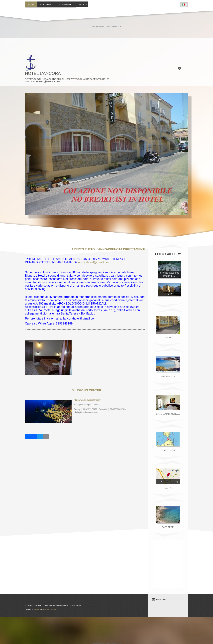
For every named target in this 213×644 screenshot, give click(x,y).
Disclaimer (46, 609)
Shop (83, 4)
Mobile (53, 609)
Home (31, 4)
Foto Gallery (66, 4)
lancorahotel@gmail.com (94, 262)
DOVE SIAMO (46, 4)
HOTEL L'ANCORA (43, 73)
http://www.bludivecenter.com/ (87, 400)
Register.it (37, 609)
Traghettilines (116, 26)
